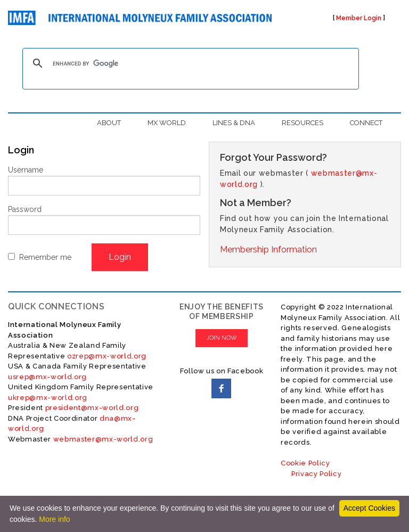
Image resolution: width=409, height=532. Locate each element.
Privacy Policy (316, 474)
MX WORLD (167, 123)
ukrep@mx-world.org (48, 398)
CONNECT (366, 123)
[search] (189, 63)
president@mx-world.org (92, 408)
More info (54, 519)
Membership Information (268, 249)
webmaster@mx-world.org (103, 439)
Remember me (45, 257)
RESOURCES (302, 123)
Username (26, 170)
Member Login (359, 18)
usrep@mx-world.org (47, 377)
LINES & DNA (234, 123)
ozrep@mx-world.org (107, 356)
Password (25, 209)
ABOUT (109, 123)
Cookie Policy (305, 463)
